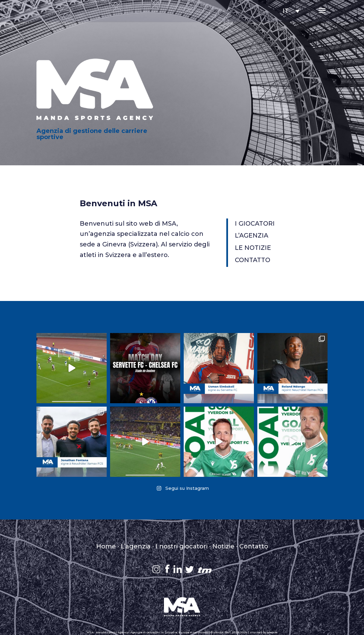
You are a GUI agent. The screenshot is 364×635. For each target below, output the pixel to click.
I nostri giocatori (181, 546)
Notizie (223, 546)
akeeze (272, 632)
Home (106, 546)
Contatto (254, 546)
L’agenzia (136, 546)
